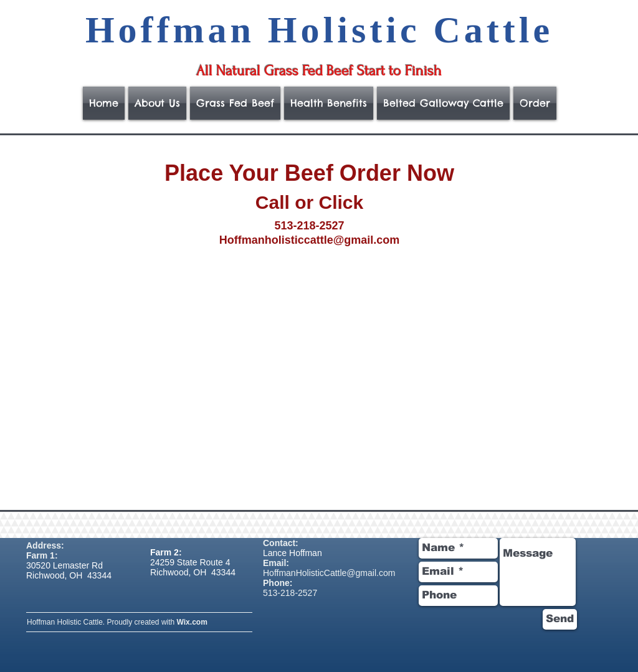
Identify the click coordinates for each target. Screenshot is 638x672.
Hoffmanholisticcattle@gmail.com (310, 240)
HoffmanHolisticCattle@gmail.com (329, 573)
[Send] (560, 619)
